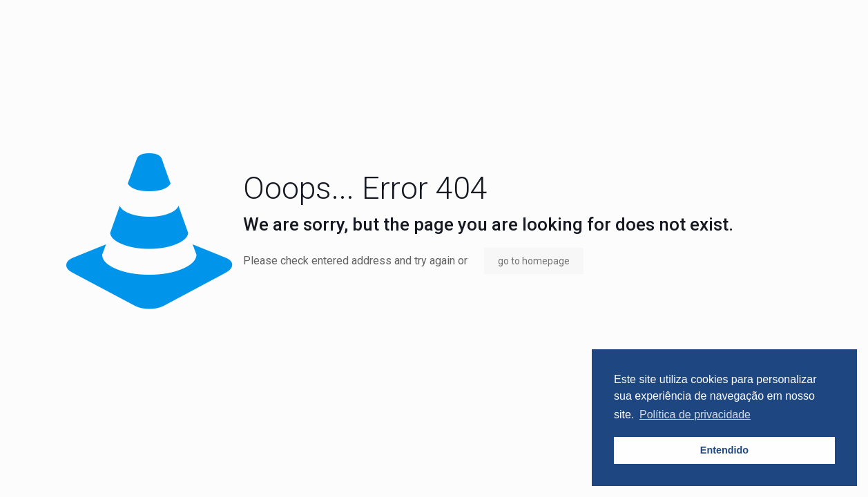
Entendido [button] (724, 450)
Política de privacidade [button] (695, 415)
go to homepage (534, 261)
